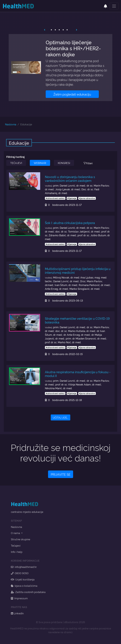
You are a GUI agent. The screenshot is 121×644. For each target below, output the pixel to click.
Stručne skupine (20, 539)
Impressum (19, 598)
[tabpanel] (60, 68)
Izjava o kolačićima (24, 586)
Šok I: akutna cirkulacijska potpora (70, 223)
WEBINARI (40, 163)
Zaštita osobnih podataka (28, 592)
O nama (16, 533)
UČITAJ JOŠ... (60, 417)
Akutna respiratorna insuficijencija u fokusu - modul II (78, 374)
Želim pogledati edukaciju (72, 94)
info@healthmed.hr (24, 567)
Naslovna (11, 124)
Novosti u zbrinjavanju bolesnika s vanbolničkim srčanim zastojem (70, 179)
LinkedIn (17, 613)
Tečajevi (16, 545)
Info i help (17, 552)
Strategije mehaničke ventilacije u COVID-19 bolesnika (77, 320)
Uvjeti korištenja (23, 579)
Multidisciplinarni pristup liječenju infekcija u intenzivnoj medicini (78, 270)
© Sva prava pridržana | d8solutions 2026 (60, 622)
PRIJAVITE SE (61, 474)
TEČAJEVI (16, 163)
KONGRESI (64, 163)
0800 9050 (20, 573)
